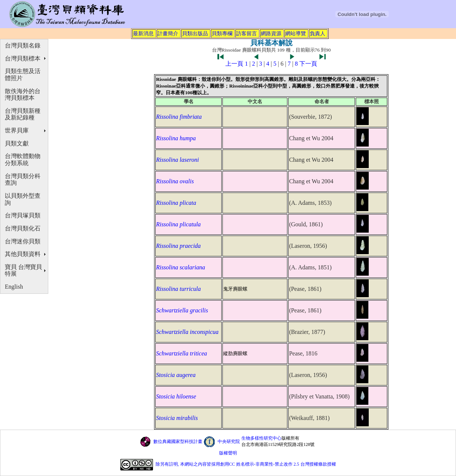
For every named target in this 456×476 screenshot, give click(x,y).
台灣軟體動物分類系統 (23, 160)
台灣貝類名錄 (23, 45)
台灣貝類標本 (23, 58)
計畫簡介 (168, 33)
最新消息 (143, 33)
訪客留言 (247, 33)
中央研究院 (229, 441)
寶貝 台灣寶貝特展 (23, 270)
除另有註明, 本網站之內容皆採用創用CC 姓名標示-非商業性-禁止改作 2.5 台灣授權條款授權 (246, 464)
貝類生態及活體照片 (23, 75)
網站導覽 (296, 33)
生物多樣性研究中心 (261, 438)
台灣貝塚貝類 (23, 215)
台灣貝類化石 (23, 228)
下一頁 (308, 64)
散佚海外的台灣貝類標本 (23, 95)
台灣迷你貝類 (23, 241)
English (14, 287)
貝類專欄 (222, 33)
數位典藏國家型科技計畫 (178, 441)
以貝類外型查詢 (23, 199)
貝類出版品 (195, 33)
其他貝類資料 (23, 254)
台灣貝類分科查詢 (23, 180)
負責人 (317, 33)
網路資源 (271, 33)
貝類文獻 (17, 143)
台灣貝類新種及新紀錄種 (23, 114)
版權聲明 (228, 453)
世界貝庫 (17, 130)
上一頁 (234, 64)
